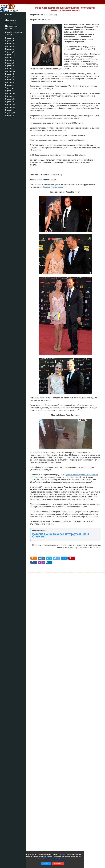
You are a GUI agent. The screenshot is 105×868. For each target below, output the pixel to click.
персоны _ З (10, 57)
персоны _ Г (10, 46)
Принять (46, 864)
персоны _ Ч (10, 101)
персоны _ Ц (10, 99)
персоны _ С (10, 85)
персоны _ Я (10, 115)
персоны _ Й (10, 63)
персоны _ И (10, 60)
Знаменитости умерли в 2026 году (14, 33)
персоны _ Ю (10, 113)
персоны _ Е (10, 52)
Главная (8, 14)
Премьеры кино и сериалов (12, 27)
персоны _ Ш (10, 104)
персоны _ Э (10, 110)
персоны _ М (10, 71)
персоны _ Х (10, 96)
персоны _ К (10, 65)
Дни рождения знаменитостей (11, 21)
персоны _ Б (10, 41)
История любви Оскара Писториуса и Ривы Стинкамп (61, 535)
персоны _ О (10, 77)
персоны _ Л (10, 68)
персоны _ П (10, 79)
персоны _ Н (10, 74)
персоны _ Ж (10, 54)
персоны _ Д (10, 49)
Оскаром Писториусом (52, 187)
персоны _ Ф (10, 93)
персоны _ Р (10, 82)
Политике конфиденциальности (56, 858)
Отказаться (58, 864)
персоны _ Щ (10, 107)
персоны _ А (10, 38)
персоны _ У (10, 90)
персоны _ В (10, 43)
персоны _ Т (10, 88)
